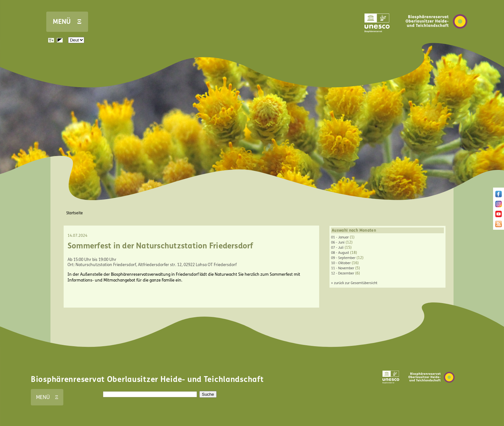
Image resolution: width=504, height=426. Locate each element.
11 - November (343, 268)
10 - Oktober (341, 263)
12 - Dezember (343, 273)
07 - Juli (337, 248)
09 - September (343, 258)
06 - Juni (338, 242)
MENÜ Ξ (67, 22)
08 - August (340, 253)
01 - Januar (340, 237)
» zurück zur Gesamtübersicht (354, 283)
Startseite (75, 213)
